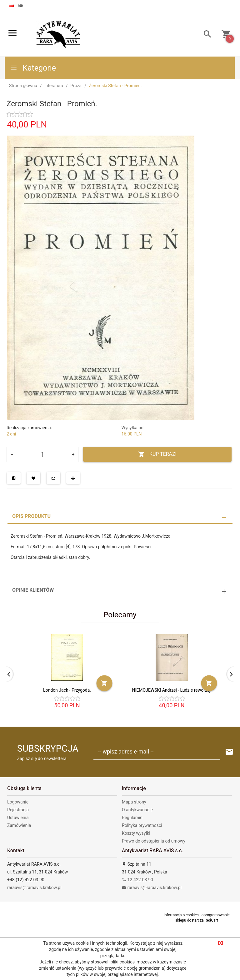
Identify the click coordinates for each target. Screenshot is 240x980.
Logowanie (18, 802)
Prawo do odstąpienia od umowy (154, 841)
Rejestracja (18, 810)
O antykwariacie (137, 810)
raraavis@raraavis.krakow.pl (34, 888)
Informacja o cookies (181, 915)
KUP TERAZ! (157, 454)
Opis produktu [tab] (31, 516)
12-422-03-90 (137, 880)
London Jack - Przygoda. (67, 690)
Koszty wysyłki (136, 833)
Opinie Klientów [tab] (33, 590)
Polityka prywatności (142, 825)
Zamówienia (19, 825)
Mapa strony (134, 802)
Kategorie (33, 68)
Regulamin (132, 818)
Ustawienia (18, 818)
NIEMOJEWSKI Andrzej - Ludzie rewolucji (172, 690)
